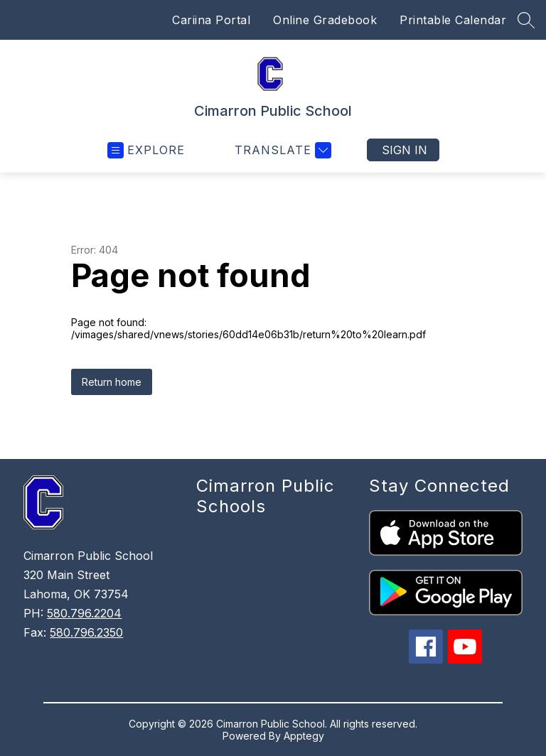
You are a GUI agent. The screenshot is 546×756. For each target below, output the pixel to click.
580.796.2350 (86, 632)
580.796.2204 (84, 613)
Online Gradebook (325, 20)
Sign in (405, 150)
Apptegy (304, 736)
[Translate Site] (281, 150)
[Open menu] (146, 150)
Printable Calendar (453, 20)
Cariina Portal (211, 20)
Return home (112, 382)
